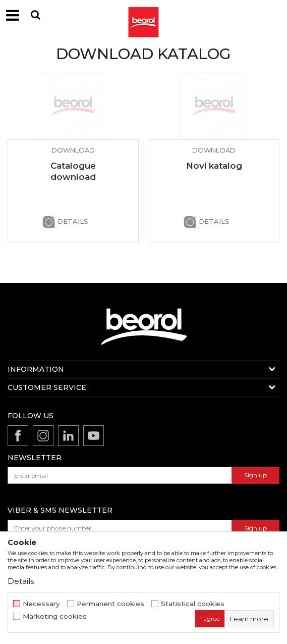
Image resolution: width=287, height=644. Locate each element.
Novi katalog (214, 166)
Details (73, 221)
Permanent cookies (110, 604)
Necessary (41, 604)
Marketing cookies (55, 616)
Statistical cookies (193, 604)
